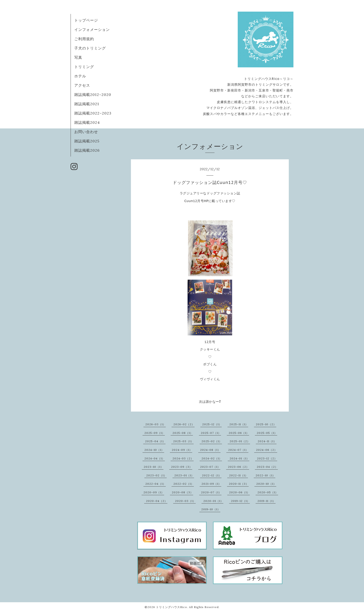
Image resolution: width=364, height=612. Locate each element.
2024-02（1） (212, 458)
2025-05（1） (267, 433)
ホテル (80, 76)
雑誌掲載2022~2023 (93, 113)
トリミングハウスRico (172, 607)
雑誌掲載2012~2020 (93, 95)
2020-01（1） (213, 501)
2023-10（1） (154, 467)
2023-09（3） (182, 467)
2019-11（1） (266, 501)
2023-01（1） (184, 475)
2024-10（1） (154, 450)
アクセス (82, 85)
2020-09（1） (154, 492)
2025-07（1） (211, 433)
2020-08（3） (182, 492)
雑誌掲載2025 (87, 141)
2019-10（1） (211, 509)
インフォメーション (92, 29)
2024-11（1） (267, 441)
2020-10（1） (266, 484)
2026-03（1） (156, 424)
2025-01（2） (240, 441)
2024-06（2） (267, 450)
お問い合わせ (86, 132)
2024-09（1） (182, 450)
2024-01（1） (239, 458)
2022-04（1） (156, 484)
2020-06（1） (239, 492)
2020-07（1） (211, 492)
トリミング (84, 67)
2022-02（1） (184, 484)
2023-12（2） (267, 458)
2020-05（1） (268, 492)
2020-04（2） (157, 501)
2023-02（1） (156, 475)
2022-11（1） (239, 475)
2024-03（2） (183, 458)
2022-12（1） (212, 475)
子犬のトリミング (90, 48)
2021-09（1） (211, 484)
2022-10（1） (265, 475)
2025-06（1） (239, 433)
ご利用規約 (84, 39)
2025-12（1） (212, 424)
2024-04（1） (155, 458)
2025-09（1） (155, 433)
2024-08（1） (210, 450)
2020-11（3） (239, 484)
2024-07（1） (238, 450)
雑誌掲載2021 (87, 104)
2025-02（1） (212, 441)
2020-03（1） (185, 501)
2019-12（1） (240, 501)
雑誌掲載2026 (87, 150)
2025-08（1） (183, 433)
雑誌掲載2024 (87, 122)
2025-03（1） (183, 441)
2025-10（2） (266, 424)
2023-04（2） (267, 467)
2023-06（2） (239, 467)
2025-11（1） (239, 424)
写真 (78, 57)
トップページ (86, 20)
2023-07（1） (210, 467)
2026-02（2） (184, 424)
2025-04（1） (155, 441)
